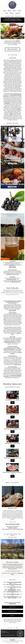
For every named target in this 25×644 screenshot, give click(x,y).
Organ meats (13, 95)
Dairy (14, 11)
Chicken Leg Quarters (12, 598)
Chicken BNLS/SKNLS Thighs (13, 594)
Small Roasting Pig (12, 589)
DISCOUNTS (12, 611)
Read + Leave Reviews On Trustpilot (12, 524)
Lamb (19, 11)
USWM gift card (17, 364)
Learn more (9, 273)
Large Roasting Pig (12, 591)
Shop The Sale (12, 49)
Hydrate (11, 114)
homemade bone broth (11, 279)
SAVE (13, 403)
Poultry (12, 13)
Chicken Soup (7, 103)
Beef (5, 11)
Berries (19, 109)
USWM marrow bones (16, 282)
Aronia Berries (12, 265)
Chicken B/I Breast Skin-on (12, 597)
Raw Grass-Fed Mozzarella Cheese (14, 585)
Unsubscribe (12, 640)
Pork (7, 13)
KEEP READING (12, 267)
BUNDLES (12, 607)
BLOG (12, 616)
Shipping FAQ (12, 604)
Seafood (18, 13)
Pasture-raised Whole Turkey (13, 592)
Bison (9, 11)
